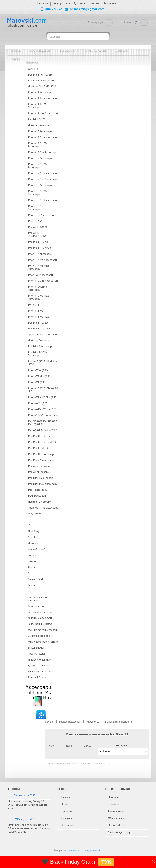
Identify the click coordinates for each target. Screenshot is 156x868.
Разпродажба (68, 51)
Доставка (67, 811)
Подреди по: (122, 746)
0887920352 (53, 9)
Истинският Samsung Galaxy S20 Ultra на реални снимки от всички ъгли (27, 805)
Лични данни (116, 811)
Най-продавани (96, 51)
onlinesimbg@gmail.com (87, 9)
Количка (144, 22)
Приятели (114, 797)
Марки (16, 59)
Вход (109, 22)
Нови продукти (40, 51)
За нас (65, 804)
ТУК (106, 862)
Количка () (131, 22)
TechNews (121, 51)
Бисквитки (114, 804)
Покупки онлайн (93, 851)
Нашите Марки (117, 826)
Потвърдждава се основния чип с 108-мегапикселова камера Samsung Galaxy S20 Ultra (29, 829)
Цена (69, 746)
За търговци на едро (120, 833)
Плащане (67, 819)
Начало (16, 51)
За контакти (68, 826)
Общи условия (117, 819)
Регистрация (96, 22)
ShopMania (74, 851)
